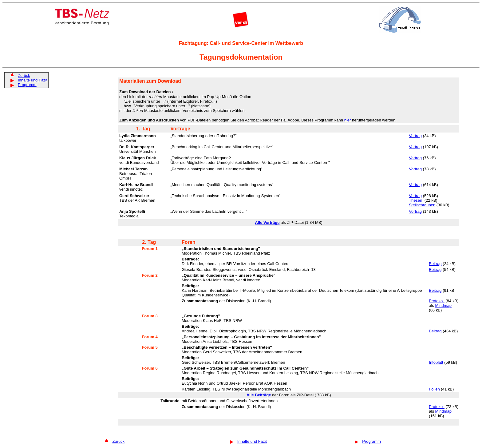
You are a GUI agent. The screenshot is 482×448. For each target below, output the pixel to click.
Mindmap (443, 305)
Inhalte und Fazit (33, 80)
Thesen (415, 200)
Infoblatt (436, 362)
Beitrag (435, 264)
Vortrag (415, 136)
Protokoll (437, 301)
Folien (434, 389)
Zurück (24, 75)
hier (348, 120)
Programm (27, 85)
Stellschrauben (422, 205)
